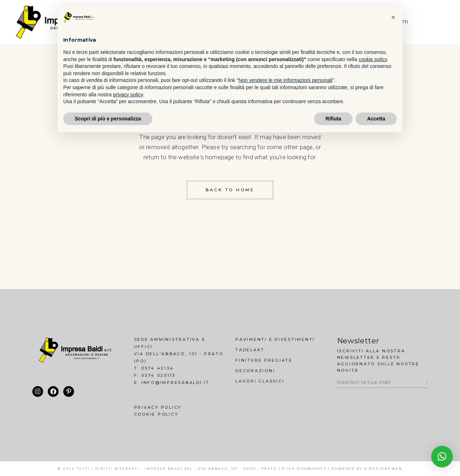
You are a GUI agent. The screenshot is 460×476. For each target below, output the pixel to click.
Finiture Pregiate (264, 360)
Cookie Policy (156, 414)
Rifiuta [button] (333, 119)
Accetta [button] (376, 119)
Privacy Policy (158, 407)
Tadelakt (250, 350)
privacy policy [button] (128, 95)
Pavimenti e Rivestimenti (275, 339)
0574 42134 (158, 368)
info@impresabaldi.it (175, 383)
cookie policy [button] (373, 59)
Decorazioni (255, 371)
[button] (442, 457)
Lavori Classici (260, 381)
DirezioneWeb (383, 469)
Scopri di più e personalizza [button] (108, 119)
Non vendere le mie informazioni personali (285, 80)
